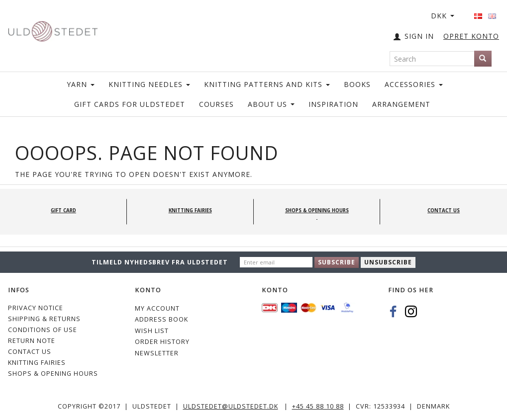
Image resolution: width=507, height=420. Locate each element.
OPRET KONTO (471, 36)
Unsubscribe (388, 262)
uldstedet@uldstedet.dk (231, 406)
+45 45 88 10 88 (318, 406)
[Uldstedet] (53, 29)
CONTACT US (30, 352)
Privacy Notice (36, 308)
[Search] (483, 59)
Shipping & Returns (44, 319)
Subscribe (337, 262)
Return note (32, 341)
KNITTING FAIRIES (37, 363)
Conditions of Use (43, 330)
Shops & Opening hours (53, 374)
